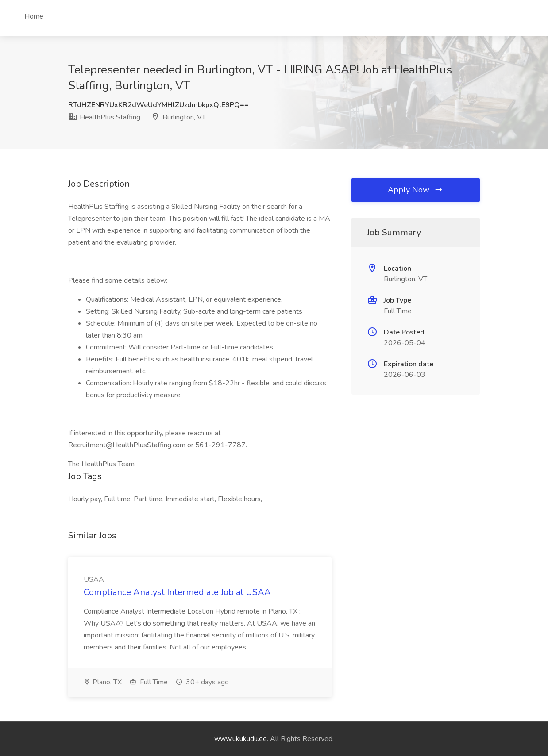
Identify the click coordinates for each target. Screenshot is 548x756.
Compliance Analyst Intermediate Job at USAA (177, 592)
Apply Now (416, 190)
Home (34, 16)
